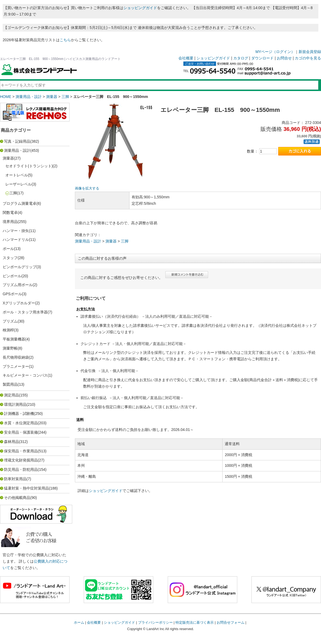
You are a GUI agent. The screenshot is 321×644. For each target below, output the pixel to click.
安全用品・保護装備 (21, 432)
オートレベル (17, 175)
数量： (253, 151)
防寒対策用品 (15, 479)
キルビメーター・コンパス (25, 375)
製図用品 (10, 384)
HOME (6, 97)
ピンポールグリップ (20, 267)
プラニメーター (16, 366)
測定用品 (12, 395)
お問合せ (284, 58)
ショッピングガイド (140, 8)
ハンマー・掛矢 (16, 231)
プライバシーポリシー (155, 622)
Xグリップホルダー (19, 303)
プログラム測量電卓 (20, 203)
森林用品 (12, 442)
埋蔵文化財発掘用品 (21, 460)
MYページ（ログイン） (275, 52)
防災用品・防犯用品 (21, 469)
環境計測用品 (15, 404)
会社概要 (186, 58)
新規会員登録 (310, 52)
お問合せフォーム (231, 622)
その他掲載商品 (17, 498)
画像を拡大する (87, 188)
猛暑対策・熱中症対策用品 (26, 488)
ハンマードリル (16, 240)
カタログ (241, 58)
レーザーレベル (18, 184)
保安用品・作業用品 (21, 451)
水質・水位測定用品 (21, 423)
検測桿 (8, 330)
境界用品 (10, 222)
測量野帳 (10, 348)
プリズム (10, 321)
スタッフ (10, 258)
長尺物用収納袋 (16, 357)
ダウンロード (262, 58)
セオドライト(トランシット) (29, 166)
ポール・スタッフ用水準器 (25, 312)
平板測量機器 (14, 339)
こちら (65, 40)
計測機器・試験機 (19, 414)
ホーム (79, 622)
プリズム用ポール (18, 285)
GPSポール (12, 294)
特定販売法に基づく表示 (195, 622)
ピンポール (12, 276)
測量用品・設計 (29, 97)
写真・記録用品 (17, 141)
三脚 (65, 97)
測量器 (52, 97)
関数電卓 (10, 213)
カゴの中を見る (308, 58)
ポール (8, 249)
